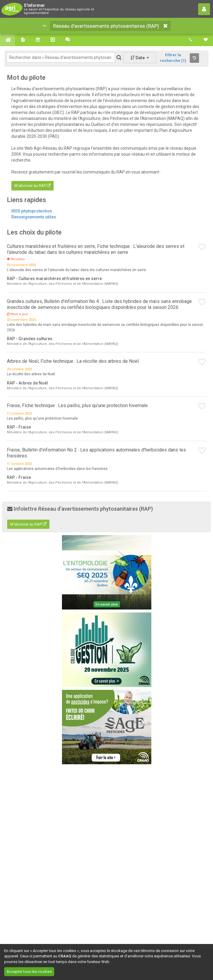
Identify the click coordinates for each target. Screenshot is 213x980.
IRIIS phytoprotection (32, 211)
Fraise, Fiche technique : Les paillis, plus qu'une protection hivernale (77, 405)
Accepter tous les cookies (29, 972)
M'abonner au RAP (32, 186)
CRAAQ (65, 956)
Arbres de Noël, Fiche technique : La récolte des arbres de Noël (73, 361)
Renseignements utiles (34, 217)
